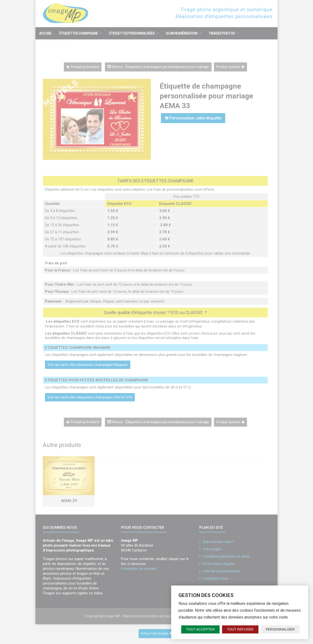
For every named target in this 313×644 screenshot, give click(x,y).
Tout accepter (200, 629)
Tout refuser (240, 629)
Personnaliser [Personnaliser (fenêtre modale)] (280, 629)
